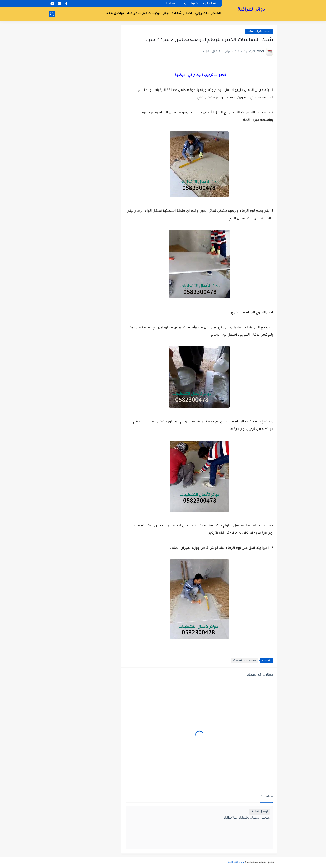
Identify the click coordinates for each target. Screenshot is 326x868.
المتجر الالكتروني (208, 14)
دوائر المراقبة (251, 10)
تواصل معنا (115, 14)
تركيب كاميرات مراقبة (144, 14)
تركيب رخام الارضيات (259, 31)
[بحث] (52, 14)
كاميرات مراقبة (189, 4)
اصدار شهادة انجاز (178, 14)
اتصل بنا (171, 4)
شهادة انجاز (210, 4)
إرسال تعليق (260, 812)
